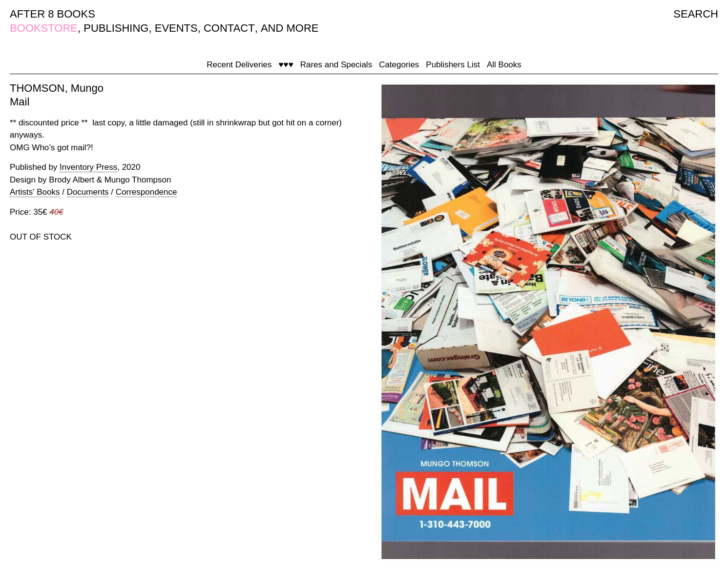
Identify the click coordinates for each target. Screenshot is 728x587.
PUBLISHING (116, 28)
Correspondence (146, 192)
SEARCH (696, 14)
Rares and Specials (336, 65)
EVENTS (176, 28)
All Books (504, 65)
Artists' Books (35, 192)
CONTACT (229, 28)
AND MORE (290, 28)
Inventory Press (88, 167)
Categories (399, 65)
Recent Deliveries (239, 65)
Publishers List (453, 65)
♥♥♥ (286, 65)
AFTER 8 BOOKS (52, 14)
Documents (88, 192)
